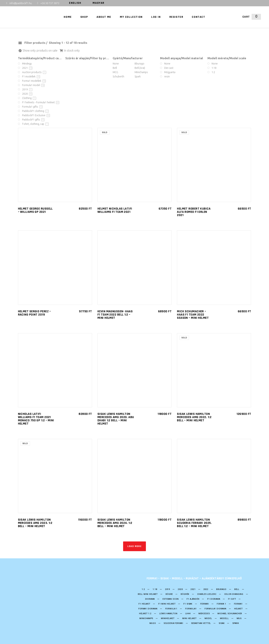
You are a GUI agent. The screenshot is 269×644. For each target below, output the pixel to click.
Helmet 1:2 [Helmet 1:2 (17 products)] (145, 614)
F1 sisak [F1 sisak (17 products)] (188, 604)
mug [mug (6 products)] (239, 618)
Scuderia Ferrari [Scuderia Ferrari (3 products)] (173, 623)
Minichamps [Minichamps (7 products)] (146, 618)
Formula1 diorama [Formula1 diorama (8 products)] (215, 609)
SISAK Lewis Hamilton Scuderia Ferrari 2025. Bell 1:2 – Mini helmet (194, 523)
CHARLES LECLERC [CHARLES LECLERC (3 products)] (207, 594)
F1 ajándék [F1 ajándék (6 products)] (193, 599)
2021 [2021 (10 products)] (193, 589)
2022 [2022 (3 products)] (206, 589)
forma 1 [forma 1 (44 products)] (221, 604)
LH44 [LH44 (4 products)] (188, 614)
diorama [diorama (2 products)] (150, 599)
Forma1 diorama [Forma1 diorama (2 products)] (148, 609)
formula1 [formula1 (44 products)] (191, 609)
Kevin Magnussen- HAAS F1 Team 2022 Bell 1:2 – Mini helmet (115, 315)
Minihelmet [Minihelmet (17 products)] (168, 618)
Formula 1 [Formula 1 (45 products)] (171, 609)
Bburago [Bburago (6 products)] (221, 589)
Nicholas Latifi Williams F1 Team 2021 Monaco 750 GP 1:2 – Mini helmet (36, 419)
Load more (135, 546)
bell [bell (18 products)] (237, 589)
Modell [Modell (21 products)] (224, 618)
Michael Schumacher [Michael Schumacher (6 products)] (230, 614)
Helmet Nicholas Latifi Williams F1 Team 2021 (115, 210)
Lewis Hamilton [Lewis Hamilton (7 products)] (168, 614)
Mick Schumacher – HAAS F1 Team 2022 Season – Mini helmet (193, 315)
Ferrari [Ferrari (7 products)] (205, 604)
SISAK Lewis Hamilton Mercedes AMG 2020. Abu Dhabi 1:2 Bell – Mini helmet (116, 419)
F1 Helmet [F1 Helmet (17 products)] (144, 604)
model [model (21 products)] (208, 618)
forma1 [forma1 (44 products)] (238, 604)
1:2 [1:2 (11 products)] (143, 589)
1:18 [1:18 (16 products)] (155, 589)
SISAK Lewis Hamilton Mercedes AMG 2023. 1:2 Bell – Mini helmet (35, 523)
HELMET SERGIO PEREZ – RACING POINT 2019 (34, 313)
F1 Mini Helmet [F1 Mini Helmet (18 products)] (167, 604)
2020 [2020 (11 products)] (180, 589)
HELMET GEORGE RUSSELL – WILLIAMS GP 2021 (35, 210)
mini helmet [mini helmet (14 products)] (189, 618)
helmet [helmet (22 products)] (238, 609)
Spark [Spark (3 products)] (236, 623)
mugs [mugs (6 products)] (153, 623)
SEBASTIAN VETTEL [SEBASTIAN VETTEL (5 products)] (201, 623)
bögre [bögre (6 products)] (169, 594)
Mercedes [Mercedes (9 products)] (204, 614)
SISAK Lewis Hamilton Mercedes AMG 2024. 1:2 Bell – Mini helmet (115, 523)
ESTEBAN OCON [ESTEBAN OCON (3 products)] (171, 599)
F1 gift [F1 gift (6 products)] (232, 599)
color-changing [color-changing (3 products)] (234, 594)
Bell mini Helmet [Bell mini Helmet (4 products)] (148, 594)
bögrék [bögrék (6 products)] (185, 594)
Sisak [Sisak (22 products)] (222, 623)
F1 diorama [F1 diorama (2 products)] (214, 599)
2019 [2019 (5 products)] (168, 589)
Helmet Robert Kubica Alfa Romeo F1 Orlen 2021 (194, 212)
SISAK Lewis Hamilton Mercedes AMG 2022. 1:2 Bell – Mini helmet (194, 417)
